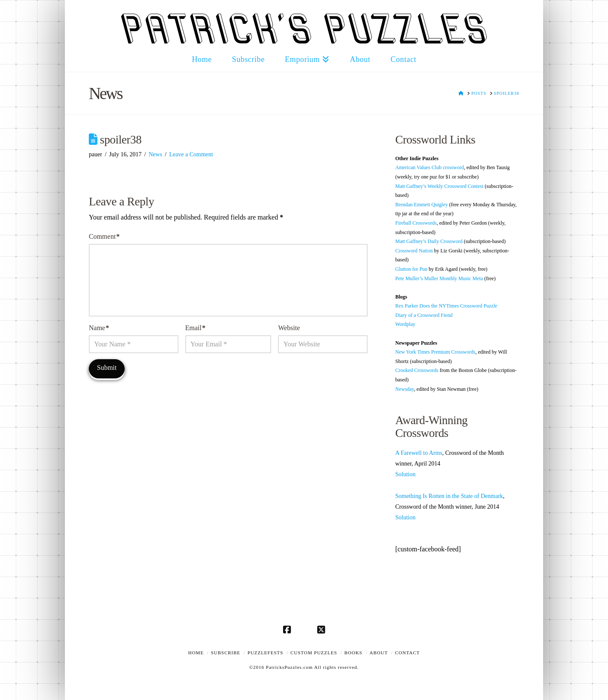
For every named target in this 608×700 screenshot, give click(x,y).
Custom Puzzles (314, 653)
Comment (104, 236)
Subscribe (226, 653)
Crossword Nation (414, 251)
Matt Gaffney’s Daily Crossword (429, 241)
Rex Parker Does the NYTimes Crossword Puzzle (446, 306)
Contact (407, 653)
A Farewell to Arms (419, 453)
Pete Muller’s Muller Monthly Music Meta (439, 278)
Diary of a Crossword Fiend (424, 315)
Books (353, 653)
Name (99, 328)
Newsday (405, 389)
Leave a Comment (191, 154)
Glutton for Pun (411, 269)
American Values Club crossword (430, 167)
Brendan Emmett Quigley (422, 205)
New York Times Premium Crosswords (436, 352)
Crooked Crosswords (417, 370)
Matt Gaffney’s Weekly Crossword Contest (440, 186)
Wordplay (405, 324)
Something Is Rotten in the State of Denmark (449, 496)
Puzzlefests (266, 653)
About (379, 653)
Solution (405, 474)
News (155, 154)
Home (196, 653)
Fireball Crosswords (416, 223)
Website (289, 328)
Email (195, 328)
